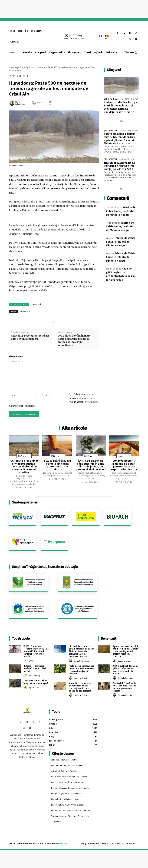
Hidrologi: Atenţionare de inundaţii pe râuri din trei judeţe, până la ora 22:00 (119, 166)
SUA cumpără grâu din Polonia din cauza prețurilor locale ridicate (57, 465)
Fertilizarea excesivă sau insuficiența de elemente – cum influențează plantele (82, 670)
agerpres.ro (25, 311)
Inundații (36, 304)
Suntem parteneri (25, 502)
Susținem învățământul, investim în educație (45, 567)
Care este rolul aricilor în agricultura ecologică (36, 682)
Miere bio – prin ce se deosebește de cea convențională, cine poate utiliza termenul (80, 687)
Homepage (14, 67)
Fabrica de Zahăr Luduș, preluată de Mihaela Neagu (121, 211)
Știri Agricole (28, 67)
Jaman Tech (63, 844)
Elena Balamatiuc (20, 103)
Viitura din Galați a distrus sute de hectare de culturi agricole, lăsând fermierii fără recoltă (120, 139)
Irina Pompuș (34, 676)
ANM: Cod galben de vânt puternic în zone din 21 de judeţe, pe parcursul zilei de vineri (91, 465)
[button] (131, 53)
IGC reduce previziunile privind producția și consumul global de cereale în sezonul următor (24, 467)
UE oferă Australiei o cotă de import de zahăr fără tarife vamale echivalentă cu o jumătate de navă (81, 651)
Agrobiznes (34, 688)
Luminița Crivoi (80, 678)
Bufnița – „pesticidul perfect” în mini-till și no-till (35, 669)
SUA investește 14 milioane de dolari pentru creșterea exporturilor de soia (124, 465)
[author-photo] (26, 661)
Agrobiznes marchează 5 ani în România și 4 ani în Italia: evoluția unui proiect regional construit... (125, 651)
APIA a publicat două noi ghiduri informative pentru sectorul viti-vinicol (125, 670)
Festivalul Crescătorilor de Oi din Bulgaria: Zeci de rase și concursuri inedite (125, 687)
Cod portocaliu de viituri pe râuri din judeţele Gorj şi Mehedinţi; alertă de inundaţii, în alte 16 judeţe (120, 107)
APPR (31, 661)
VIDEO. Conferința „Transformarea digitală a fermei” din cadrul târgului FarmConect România (36, 651)
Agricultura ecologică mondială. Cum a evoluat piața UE (30, 337)
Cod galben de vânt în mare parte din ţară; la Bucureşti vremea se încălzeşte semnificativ (74, 341)
